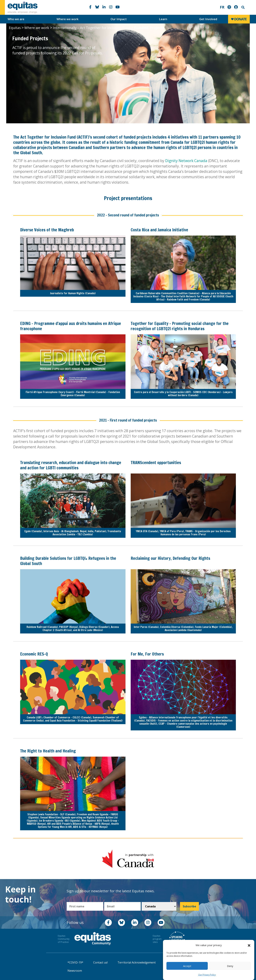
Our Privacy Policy (207, 975)
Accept (187, 966)
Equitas (15, 28)
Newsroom (75, 971)
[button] (249, 945)
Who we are (16, 19)
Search (243, 7)
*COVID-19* (75, 962)
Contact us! (100, 962)
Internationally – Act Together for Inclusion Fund (92, 28)
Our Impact (119, 19)
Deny (230, 966)
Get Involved (208, 19)
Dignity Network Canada (186, 161)
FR (222, 7)
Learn (163, 19)
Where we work (68, 19)
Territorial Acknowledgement (137, 962)
